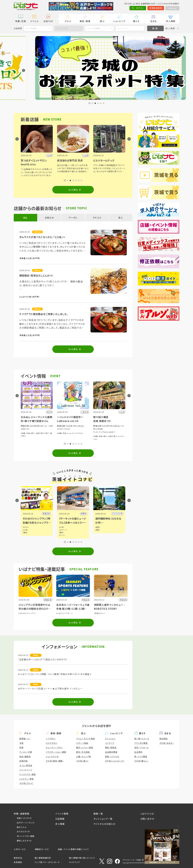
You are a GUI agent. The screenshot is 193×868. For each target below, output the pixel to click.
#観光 (61, 532)
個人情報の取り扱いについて (82, 858)
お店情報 (60, 819)
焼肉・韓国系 (25, 756)
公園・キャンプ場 (84, 756)
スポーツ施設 (82, 743)
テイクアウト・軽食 (28, 774)
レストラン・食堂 (26, 779)
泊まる (153, 21)
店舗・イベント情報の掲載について (73, 849)
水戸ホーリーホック (26, 823)
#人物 (61, 530)
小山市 (47, 514)
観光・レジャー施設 (85, 747)
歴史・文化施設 (83, 752)
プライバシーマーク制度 (132, 860)
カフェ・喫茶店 (26, 765)
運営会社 (18, 858)
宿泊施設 (164, 738)
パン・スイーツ (26, 770)
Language (172, 8)
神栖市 (120, 514)
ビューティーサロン (54, 747)
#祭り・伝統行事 (73, 433)
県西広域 (83, 514)
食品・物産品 (111, 747)
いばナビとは (147, 814)
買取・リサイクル (112, 756)
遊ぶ (102, 21)
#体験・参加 (62, 433)
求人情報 (171, 21)
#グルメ (116, 433)
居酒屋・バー (25, 738)
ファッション (110, 738)
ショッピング (119, 21)
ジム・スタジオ (52, 756)
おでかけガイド (23, 832)
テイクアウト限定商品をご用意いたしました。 (44, 314)
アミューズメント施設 (86, 738)
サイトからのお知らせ (104, 824)
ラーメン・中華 (26, 752)
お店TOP (48, 21)
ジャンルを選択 (94, 28)
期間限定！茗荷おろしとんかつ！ (36, 275)
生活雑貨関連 (111, 752)
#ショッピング (108, 433)
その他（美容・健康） (55, 761)
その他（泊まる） (167, 743)
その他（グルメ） (26, 783)
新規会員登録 (156, 8)
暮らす (136, 21)
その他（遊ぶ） (82, 761)
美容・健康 (85, 21)
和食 (21, 747)
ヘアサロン (51, 738)
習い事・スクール (142, 738)
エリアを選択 (31, 28)
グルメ (68, 21)
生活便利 (138, 752)
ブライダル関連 (141, 743)
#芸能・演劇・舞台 (28, 433)
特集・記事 (21, 21)
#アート (98, 535)
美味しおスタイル (24, 841)
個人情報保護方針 (43, 858)
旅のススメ (22, 827)
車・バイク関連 (141, 756)
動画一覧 (98, 814)
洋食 (21, 743)
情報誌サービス (42, 849)
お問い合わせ (147, 819)
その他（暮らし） (141, 761)
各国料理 (23, 761)
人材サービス (20, 849)
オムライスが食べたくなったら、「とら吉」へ (42, 237)
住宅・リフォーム (141, 747)
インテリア (110, 743)
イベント (34, 21)
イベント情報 (62, 814)
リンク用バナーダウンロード (47, 862)
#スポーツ (99, 530)
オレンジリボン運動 (26, 836)
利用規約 (18, 862)
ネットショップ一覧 (103, 819)
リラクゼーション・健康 (56, 752)
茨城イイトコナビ (24, 818)
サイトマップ (74, 862)
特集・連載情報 (22, 814)
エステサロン (52, 743)
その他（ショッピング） (115, 761)
